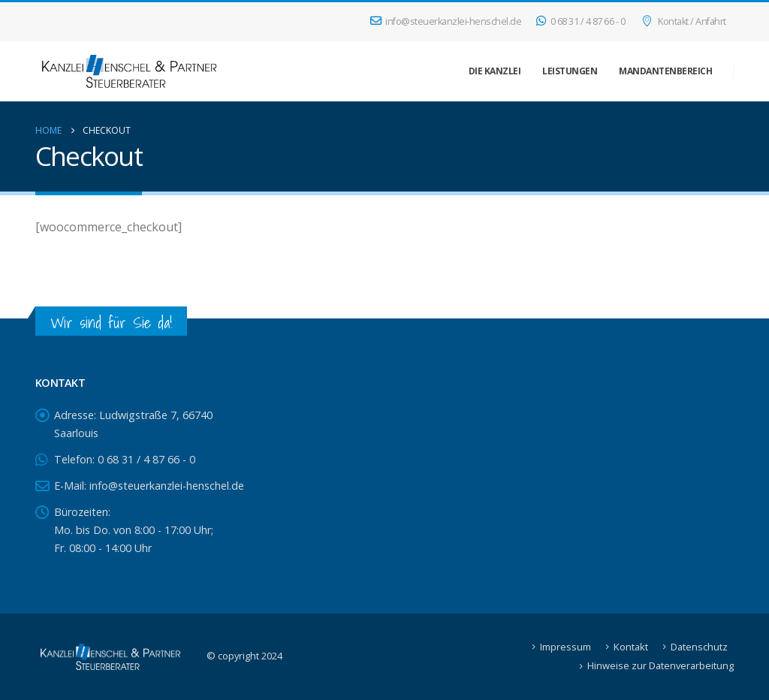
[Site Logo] (129, 71)
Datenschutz (699, 647)
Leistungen (570, 71)
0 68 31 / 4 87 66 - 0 (581, 21)
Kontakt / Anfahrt (683, 21)
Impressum (565, 647)
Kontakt (631, 647)
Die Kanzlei (495, 71)
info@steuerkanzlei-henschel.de (446, 21)
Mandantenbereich (665, 71)
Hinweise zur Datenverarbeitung (660, 665)
